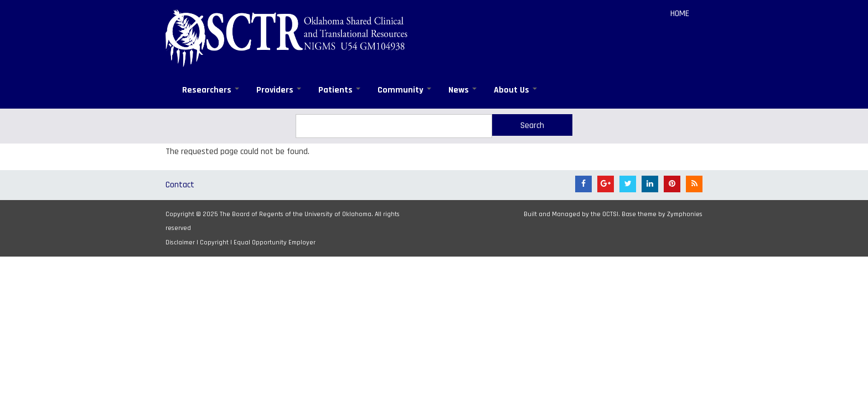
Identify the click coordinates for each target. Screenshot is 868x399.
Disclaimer (180, 242)
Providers (279, 90)
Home (680, 14)
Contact (180, 185)
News (463, 90)
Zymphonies (685, 214)
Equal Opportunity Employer (275, 242)
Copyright (214, 242)
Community (404, 90)
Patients (339, 90)
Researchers (211, 90)
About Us (515, 90)
